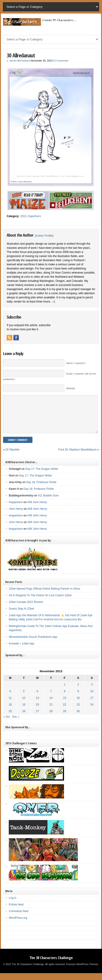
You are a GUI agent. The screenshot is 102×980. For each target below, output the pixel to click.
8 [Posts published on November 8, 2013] (65, 698)
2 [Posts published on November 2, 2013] (78, 692)
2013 (23, 216)
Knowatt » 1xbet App (21, 650)
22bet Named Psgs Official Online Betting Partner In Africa (44, 596)
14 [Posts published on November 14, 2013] (51, 705)
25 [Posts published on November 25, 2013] (10, 718)
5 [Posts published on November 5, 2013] (24, 698)
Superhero (34, 216)
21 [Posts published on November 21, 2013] (51, 711)
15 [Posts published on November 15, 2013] (65, 705)
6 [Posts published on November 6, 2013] (37, 698)
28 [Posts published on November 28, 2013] (51, 718)
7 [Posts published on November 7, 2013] (51, 698)
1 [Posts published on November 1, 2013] (65, 692)
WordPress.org (18, 925)
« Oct (7, 724)
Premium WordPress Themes (82, 971)
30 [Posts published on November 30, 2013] (78, 718)
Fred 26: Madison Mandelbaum (78, 456)
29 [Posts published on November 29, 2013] (65, 718)
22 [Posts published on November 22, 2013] (65, 711)
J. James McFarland (18, 61)
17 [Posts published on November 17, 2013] (92, 705)
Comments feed (19, 918)
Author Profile (44, 236)
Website (71, 388)
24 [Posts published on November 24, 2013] (92, 711)
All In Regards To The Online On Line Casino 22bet (40, 602)
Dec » (16, 724)
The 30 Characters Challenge (51, 965)
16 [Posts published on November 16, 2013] (78, 705)
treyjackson (16, 509)
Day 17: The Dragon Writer (42, 476)
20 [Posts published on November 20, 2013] (37, 711)
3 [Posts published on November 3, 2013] (92, 692)
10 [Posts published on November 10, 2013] (92, 698)
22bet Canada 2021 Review (26, 609)
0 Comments (61, 61)
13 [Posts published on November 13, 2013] (37, 705)
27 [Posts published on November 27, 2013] (37, 718)
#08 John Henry (37, 509)
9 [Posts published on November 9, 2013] (78, 698)
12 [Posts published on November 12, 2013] (24, 705)
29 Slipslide (12, 456)
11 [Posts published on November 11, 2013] (10, 705)
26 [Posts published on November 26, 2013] (24, 718)
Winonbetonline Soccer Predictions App (33, 644)
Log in (13, 905)
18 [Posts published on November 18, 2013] (10, 711)
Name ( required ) (76, 363)
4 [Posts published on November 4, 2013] (10, 698)
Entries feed (16, 911)
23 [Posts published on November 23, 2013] (78, 711)
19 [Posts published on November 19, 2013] (24, 711)
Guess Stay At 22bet (21, 616)
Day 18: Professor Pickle (41, 489)
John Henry (16, 516)
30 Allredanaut (21, 55)
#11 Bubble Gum (48, 502)
